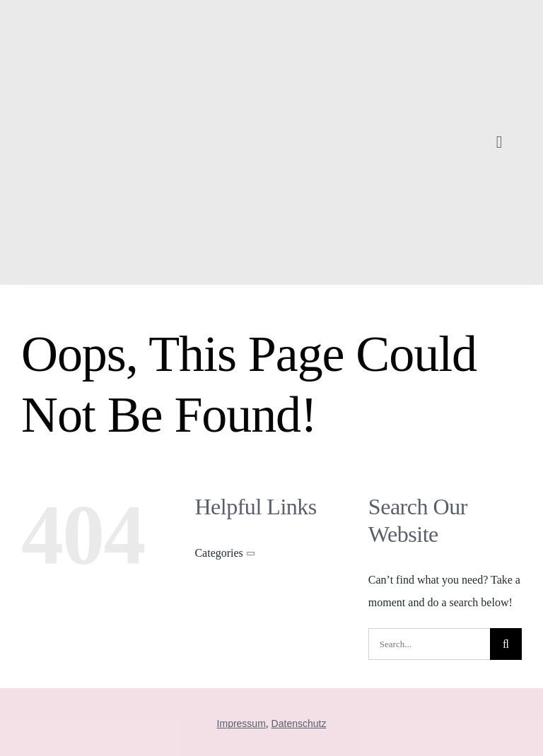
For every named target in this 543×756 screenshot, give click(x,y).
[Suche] (506, 644)
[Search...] (429, 644)
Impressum (241, 723)
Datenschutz (299, 723)
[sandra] (115, 16)
